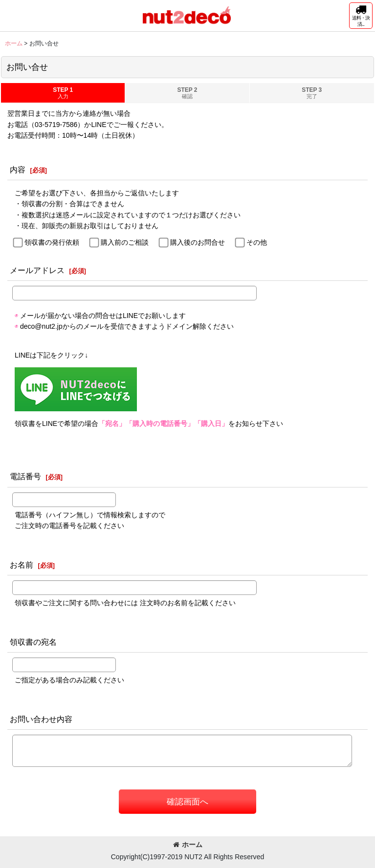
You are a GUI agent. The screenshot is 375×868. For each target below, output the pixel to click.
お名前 (22, 565)
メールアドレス (37, 270)
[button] (361, 16)
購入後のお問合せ (198, 242)
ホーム (188, 845)
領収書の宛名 (33, 642)
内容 (18, 169)
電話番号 (25, 476)
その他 (257, 242)
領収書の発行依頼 (52, 242)
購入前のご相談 (125, 242)
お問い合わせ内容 (41, 719)
